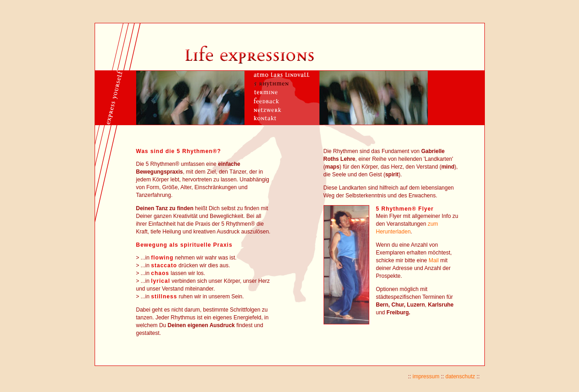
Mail (434, 260)
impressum (426, 376)
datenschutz (460, 376)
